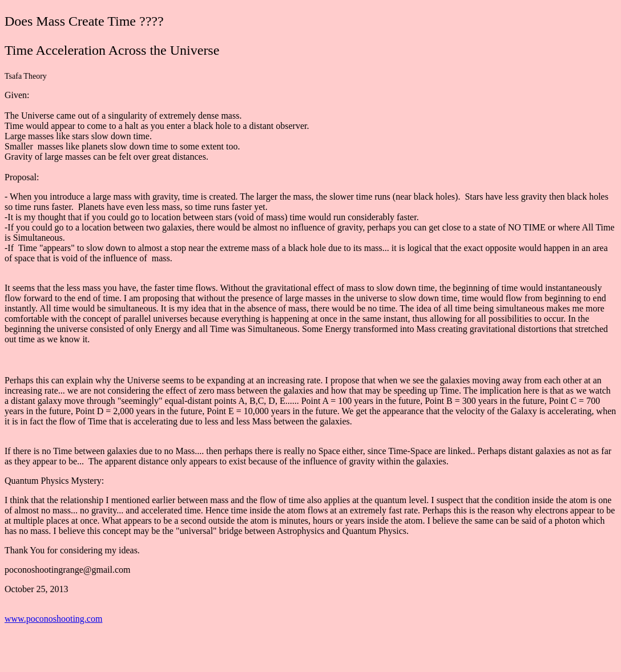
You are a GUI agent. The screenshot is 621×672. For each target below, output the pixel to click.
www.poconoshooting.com (53, 619)
